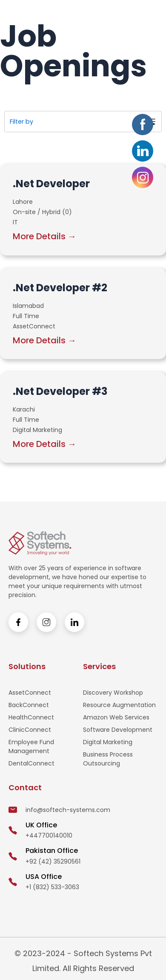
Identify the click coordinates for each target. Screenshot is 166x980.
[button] (151, 14)
